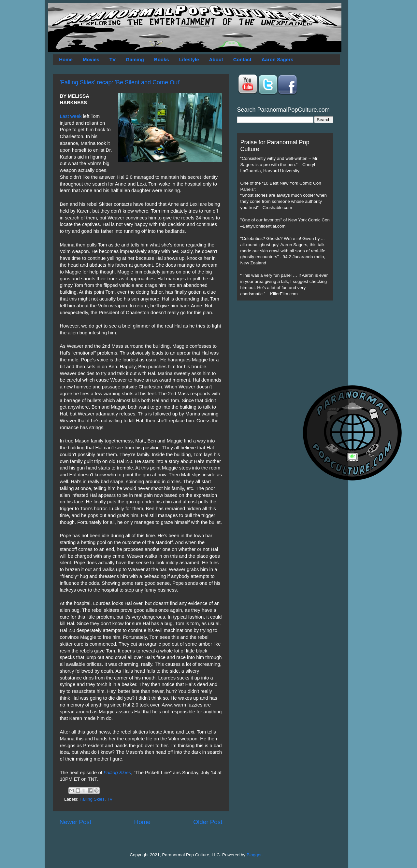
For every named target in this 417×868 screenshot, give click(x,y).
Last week (71, 116)
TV (113, 59)
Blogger (254, 855)
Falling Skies (117, 773)
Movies (91, 59)
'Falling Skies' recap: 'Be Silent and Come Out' (120, 82)
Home (66, 59)
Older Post (208, 822)
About (216, 59)
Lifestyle (189, 59)
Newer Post (76, 822)
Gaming (135, 59)
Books (162, 59)
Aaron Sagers (278, 59)
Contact (242, 59)
